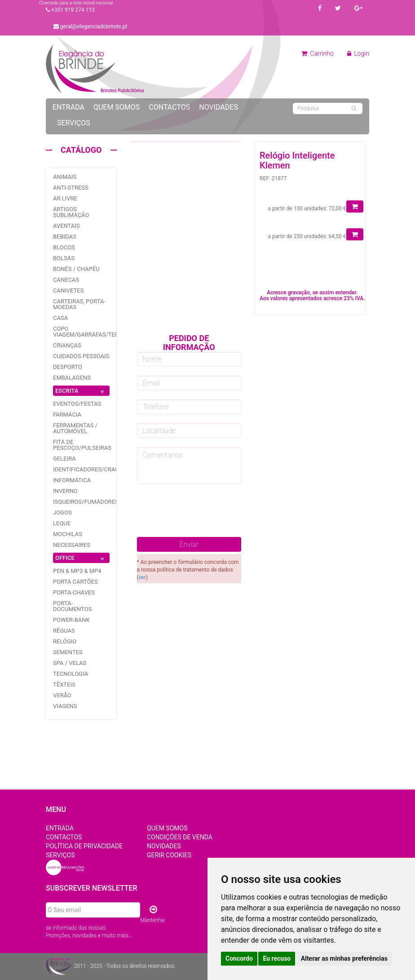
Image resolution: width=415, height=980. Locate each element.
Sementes (68, 652)
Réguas (64, 631)
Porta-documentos (72, 606)
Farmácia (67, 415)
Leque (62, 523)
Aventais (66, 226)
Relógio (65, 641)
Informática (72, 480)
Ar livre (65, 198)
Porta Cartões (75, 582)
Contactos (169, 107)
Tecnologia (71, 674)
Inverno (65, 491)
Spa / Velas (70, 663)
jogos (62, 512)
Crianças (67, 345)
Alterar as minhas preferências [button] (344, 958)
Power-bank (71, 620)
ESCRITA (81, 392)
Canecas (66, 280)
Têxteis (64, 685)
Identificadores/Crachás (92, 469)
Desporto (68, 367)
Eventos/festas (77, 404)
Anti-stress (71, 188)
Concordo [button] (239, 958)
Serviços (74, 123)
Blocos (64, 247)
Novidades (219, 107)
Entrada (68, 107)
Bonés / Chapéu (76, 269)
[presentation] (205, 510)
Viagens (65, 706)
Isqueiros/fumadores (86, 502)
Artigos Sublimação (71, 212)
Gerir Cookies (169, 855)
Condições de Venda (180, 837)
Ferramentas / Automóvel (75, 428)
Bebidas (65, 237)
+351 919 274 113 (70, 10)
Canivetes (68, 290)
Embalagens (72, 378)
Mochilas (68, 534)
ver (142, 577)
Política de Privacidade (84, 846)
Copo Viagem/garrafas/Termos (92, 332)
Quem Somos (117, 107)
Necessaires (72, 545)
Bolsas (64, 258)
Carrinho (318, 53)
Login (358, 53)
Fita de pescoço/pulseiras (82, 445)
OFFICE (81, 559)
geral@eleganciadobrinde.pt (90, 27)
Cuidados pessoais (81, 356)
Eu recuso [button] (277, 958)
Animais (65, 177)
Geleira (64, 459)
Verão (62, 695)
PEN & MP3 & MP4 (77, 571)
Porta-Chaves (74, 592)
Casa (60, 318)
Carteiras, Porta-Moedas (79, 304)
